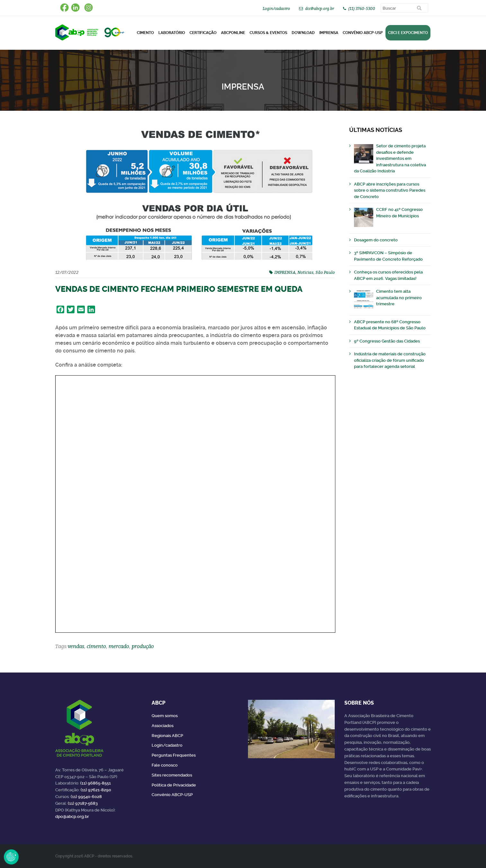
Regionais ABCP (167, 736)
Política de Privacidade (174, 785)
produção (143, 646)
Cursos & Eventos (268, 33)
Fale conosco (165, 765)
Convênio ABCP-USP (363, 33)
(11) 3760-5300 (362, 9)
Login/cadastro (276, 9)
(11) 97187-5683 (83, 803)
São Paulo (325, 272)
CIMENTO (145, 33)
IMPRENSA (285, 272)
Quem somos (165, 716)
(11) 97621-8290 (96, 790)
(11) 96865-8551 (96, 783)
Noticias (305, 272)
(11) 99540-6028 (86, 797)
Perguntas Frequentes (174, 755)
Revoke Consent (11, 857)
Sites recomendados (172, 775)
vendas (76, 646)
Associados (163, 726)
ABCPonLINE (233, 33)
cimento (96, 646)
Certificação (203, 33)
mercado (119, 646)
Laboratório (172, 33)
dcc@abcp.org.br (320, 9)
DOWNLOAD (303, 33)
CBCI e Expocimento (408, 33)
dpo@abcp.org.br (72, 816)
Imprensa (329, 33)
